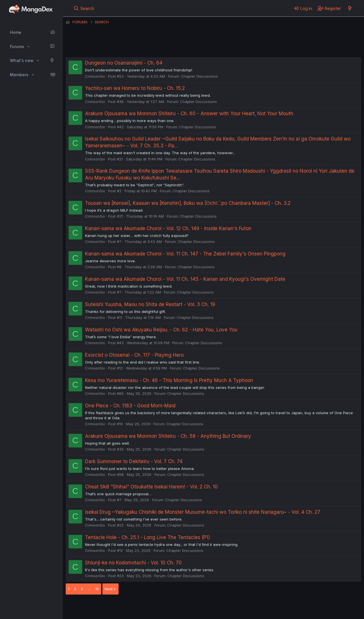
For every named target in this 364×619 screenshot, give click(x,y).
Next (109, 589)
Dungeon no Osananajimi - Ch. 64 (124, 63)
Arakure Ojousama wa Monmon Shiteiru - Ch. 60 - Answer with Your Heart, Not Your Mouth (189, 114)
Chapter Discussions (199, 76)
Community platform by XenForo (314, 607)
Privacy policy (205, 607)
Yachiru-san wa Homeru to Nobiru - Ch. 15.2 (135, 88)
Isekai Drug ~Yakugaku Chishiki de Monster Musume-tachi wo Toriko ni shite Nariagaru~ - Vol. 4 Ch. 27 (203, 512)
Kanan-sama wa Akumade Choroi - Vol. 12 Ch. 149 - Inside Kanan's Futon (168, 228)
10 (97, 589)
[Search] (84, 8)
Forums (17, 47)
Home (16, 32)
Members (19, 75)
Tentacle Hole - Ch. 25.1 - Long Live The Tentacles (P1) (147, 537)
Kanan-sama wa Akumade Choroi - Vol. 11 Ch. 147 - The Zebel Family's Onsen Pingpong (185, 254)
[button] (29, 47)
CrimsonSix (95, 76)
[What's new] (350, 8)
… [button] (89, 589)
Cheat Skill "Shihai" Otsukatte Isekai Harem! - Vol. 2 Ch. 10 (151, 487)
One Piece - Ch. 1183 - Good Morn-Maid (130, 406)
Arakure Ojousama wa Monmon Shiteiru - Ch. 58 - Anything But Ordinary (168, 436)
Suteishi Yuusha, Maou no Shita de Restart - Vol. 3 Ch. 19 (150, 304)
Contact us (140, 607)
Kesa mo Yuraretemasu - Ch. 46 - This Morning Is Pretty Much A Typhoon (169, 380)
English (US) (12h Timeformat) (95, 607)
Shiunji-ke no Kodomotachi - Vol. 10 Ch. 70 (133, 563)
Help (229, 607)
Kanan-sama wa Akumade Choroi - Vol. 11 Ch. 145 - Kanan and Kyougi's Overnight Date (185, 279)
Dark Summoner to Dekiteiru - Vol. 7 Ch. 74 (134, 461)
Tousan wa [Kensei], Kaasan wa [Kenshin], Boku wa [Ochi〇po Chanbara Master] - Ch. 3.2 (188, 203)
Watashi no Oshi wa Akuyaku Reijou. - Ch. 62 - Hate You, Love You (161, 330)
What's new (22, 60)
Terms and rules (171, 607)
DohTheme (307, 611)
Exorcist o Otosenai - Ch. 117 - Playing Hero (134, 355)
